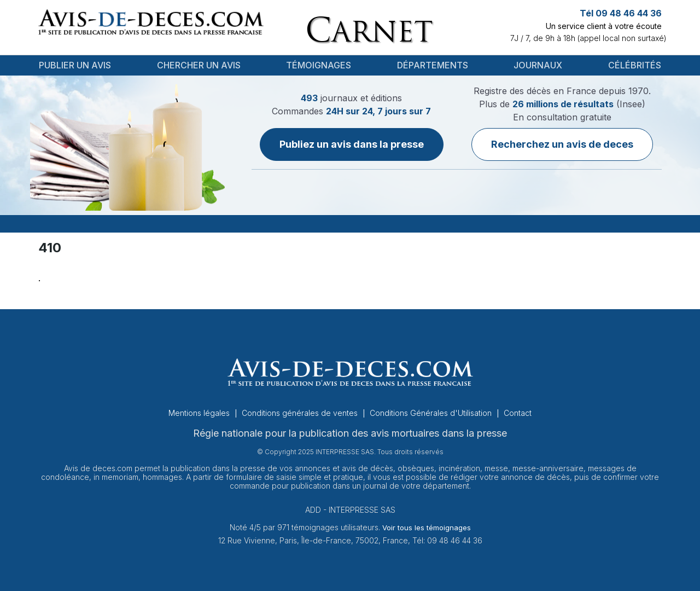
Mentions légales (200, 413)
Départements (433, 65)
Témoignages (319, 65)
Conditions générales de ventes (301, 413)
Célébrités (635, 65)
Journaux (538, 65)
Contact (518, 413)
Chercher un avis (199, 65)
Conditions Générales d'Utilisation (432, 413)
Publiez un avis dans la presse (352, 144)
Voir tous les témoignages (427, 528)
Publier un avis (75, 65)
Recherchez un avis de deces (562, 144)
